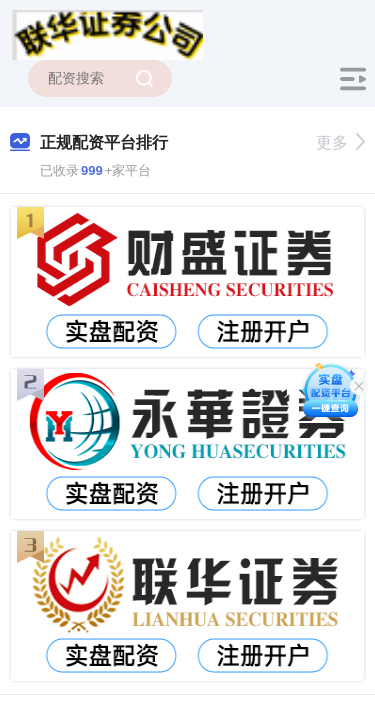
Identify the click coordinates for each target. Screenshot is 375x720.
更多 (340, 142)
